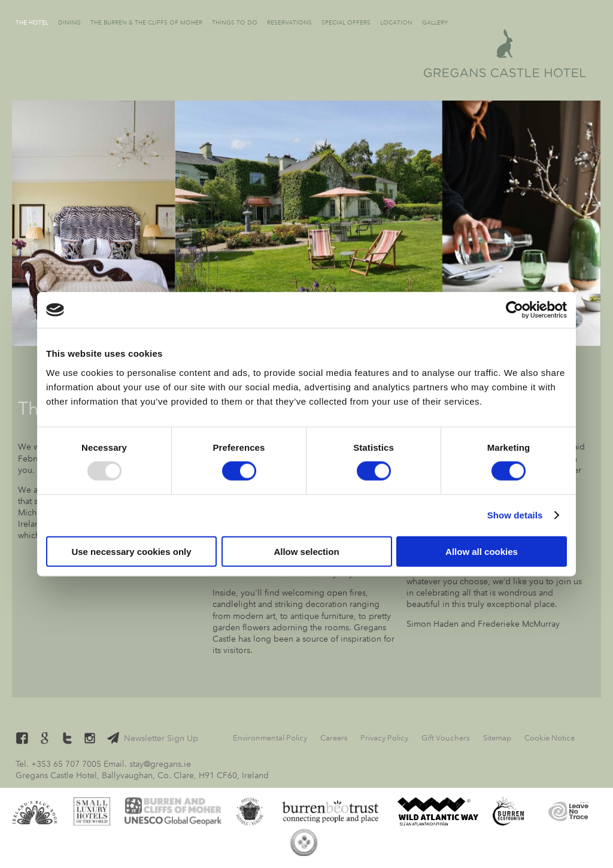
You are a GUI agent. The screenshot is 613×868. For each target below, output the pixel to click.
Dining (69, 22)
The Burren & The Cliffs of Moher (146, 22)
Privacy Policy (384, 738)
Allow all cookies (482, 551)
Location (396, 22)
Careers (334, 738)
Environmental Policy (270, 738)
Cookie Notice (550, 738)
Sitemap (497, 738)
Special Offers (346, 22)
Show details (515, 515)
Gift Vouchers (446, 738)
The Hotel (32, 22)
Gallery (435, 22)
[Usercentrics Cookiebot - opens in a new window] (515, 310)
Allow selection (306, 551)
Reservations (289, 22)
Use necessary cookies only (131, 551)
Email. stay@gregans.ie (147, 764)
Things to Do (235, 22)
